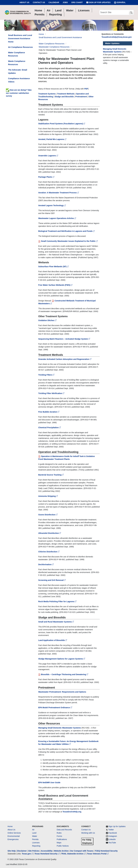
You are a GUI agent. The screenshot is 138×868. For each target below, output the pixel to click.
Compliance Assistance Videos (19, 80)
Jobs (65, 2)
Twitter (111, 830)
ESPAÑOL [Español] (120, 2)
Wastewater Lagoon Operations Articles (57, 218)
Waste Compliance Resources (17, 63)
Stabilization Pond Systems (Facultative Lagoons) (62, 124)
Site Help (12, 851)
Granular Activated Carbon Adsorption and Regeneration (65, 359)
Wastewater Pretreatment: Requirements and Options (62, 692)
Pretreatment (81, 97)
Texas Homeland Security (47, 854)
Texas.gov (28, 854)
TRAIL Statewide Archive (74, 854)
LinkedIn (112, 839)
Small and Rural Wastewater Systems (56, 622)
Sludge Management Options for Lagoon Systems (62, 659)
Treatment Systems (47, 94)
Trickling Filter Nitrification (51, 393)
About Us (24, 2)
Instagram (113, 836)
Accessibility (47, 851)
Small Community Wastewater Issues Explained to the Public (68, 241)
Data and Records (64, 830)
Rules (59, 833)
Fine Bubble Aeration (49, 412)
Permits (35, 839)
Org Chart (77, 2)
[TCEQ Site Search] (131, 12)
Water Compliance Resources (52, 44)
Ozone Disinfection (48, 515)
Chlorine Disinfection (49, 552)
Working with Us (88, 833)
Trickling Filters (46, 375)
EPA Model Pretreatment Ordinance (55, 708)
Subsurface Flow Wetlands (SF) (53, 267)
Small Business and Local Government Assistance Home (20, 38)
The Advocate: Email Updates (18, 71)
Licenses (36, 843)
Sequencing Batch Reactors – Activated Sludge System (64, 339)
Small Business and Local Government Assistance (60, 37)
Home (10, 826)
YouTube (112, 843)
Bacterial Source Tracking (51, 475)
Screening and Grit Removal (52, 580)
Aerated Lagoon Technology (52, 205)
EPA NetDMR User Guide (49, 782)
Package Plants (47, 177)
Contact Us (39, 2)
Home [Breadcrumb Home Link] (41, 34)
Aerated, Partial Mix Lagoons (53, 139)
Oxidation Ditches (47, 320)
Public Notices (63, 846)
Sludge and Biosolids (64, 97)
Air (33, 830)
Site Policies (34, 851)
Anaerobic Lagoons (48, 156)
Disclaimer (22, 851)
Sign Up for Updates (98, 2)
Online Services (14, 833)
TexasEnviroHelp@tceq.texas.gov (117, 37)
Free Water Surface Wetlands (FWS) (55, 285)
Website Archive (61, 851)
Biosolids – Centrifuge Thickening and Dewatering (63, 674)
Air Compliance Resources (20, 47)
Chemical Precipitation (50, 428)
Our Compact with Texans (82, 851)
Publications (62, 839)
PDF (86, 89)
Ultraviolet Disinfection (50, 533)
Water (35, 836)
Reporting (36, 846)
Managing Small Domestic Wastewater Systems (60, 728)
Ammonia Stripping (48, 496)
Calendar (54, 2)
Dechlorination (46, 564)
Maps (59, 843)
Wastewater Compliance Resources (54, 47)
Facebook (113, 833)
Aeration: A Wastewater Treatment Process (59, 193)
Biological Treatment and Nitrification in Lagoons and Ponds (66, 231)
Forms (59, 836)
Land (34, 833)
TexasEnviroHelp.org (72, 812)
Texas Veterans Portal (98, 854)
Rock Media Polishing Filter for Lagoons (57, 601)
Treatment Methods (66, 94)
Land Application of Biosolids (53, 640)
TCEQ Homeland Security (106, 851)
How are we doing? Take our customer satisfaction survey (19, 93)
